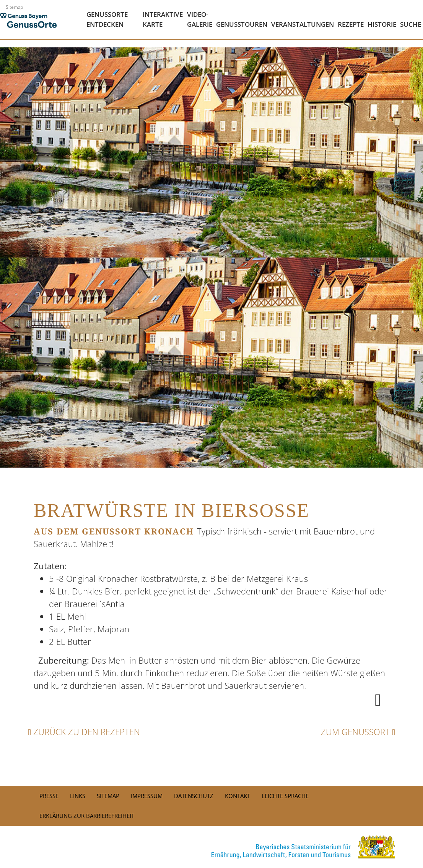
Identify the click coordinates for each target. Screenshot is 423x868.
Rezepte (351, 24)
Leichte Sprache (285, 796)
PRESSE (49, 796)
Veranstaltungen (303, 24)
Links (78, 796)
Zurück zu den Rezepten (84, 732)
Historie (382, 24)
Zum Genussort (358, 732)
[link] (211, 847)
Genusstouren (242, 24)
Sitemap (14, 7)
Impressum (147, 796)
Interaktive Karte (163, 19)
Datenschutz (194, 796)
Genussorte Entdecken (107, 19)
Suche (411, 24)
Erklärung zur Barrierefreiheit (87, 816)
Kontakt (238, 796)
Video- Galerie (200, 19)
